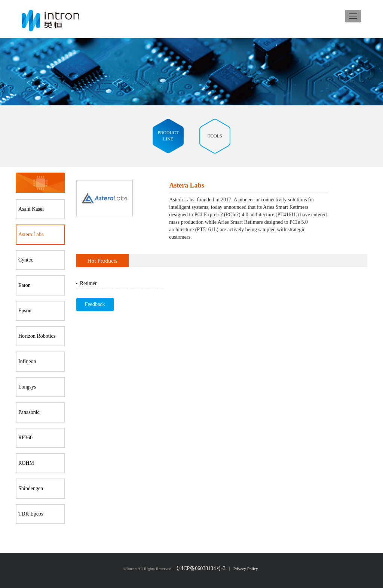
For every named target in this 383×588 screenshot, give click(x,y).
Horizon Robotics (37, 336)
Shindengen (31, 488)
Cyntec (26, 260)
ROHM (26, 463)
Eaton (24, 285)
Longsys (27, 387)
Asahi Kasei (31, 209)
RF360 (25, 438)
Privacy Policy (246, 569)
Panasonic (29, 412)
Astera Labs (31, 234)
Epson (25, 311)
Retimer (88, 283)
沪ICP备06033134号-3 (201, 568)
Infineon (27, 361)
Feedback (95, 304)
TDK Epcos (31, 514)
